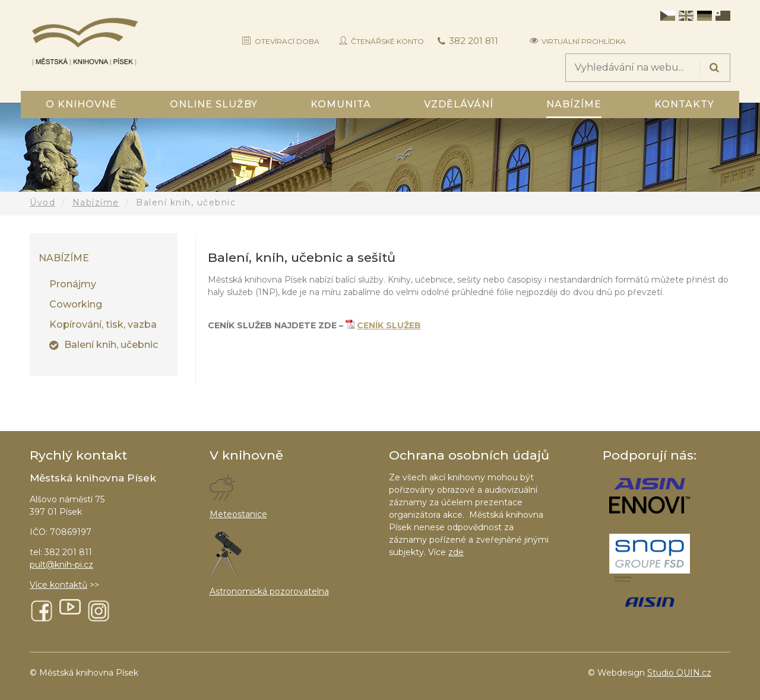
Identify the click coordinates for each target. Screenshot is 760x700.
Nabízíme (574, 104)
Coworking (76, 304)
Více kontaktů (58, 585)
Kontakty (684, 104)
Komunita (341, 104)
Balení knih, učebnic (111, 345)
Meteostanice (238, 514)
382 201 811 (474, 41)
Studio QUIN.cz (679, 673)
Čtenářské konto (387, 41)
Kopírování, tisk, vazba (103, 324)
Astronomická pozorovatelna (269, 591)
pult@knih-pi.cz (61, 565)
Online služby (214, 104)
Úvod (42, 202)
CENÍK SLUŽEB (389, 325)
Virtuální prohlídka (584, 41)
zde (456, 552)
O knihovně (81, 104)
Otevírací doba (287, 41)
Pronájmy (73, 284)
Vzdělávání (459, 104)
